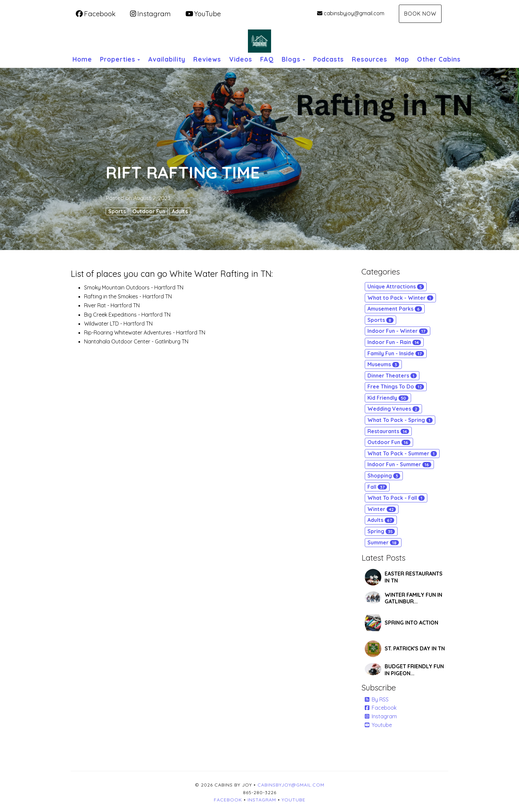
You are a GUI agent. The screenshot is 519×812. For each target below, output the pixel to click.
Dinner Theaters (392, 376)
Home (82, 59)
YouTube (203, 14)
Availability (167, 59)
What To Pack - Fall (396, 498)
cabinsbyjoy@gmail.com (351, 13)
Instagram (150, 14)
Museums (383, 364)
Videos (241, 59)
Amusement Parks (395, 309)
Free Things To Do (396, 386)
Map (402, 59)
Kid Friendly (388, 398)
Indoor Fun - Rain (394, 342)
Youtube (378, 725)
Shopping (384, 476)
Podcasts (329, 59)
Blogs (291, 59)
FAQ (267, 59)
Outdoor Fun (149, 211)
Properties (118, 59)
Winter (382, 509)
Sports (117, 211)
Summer (383, 542)
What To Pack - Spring (400, 420)
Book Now (420, 14)
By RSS (377, 699)
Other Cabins (439, 59)
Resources (370, 59)
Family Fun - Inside (396, 353)
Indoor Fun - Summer (399, 464)
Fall (377, 487)
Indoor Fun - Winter (398, 331)
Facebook (96, 14)
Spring (381, 531)
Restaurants (388, 431)
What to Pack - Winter (400, 298)
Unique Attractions (396, 286)
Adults (180, 211)
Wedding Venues (393, 409)
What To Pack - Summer (402, 453)
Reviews (207, 59)
